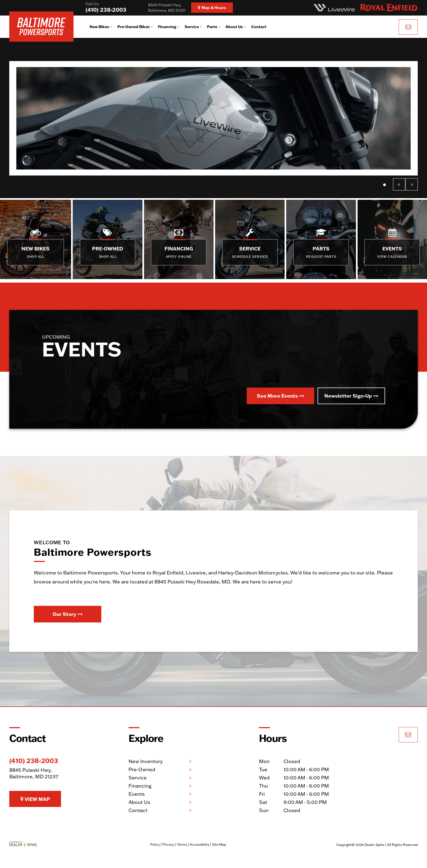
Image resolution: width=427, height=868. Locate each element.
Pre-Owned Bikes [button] (134, 27)
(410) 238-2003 (34, 761)
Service (138, 778)
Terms (182, 844)
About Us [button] (234, 27)
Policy (155, 844)
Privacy (168, 844)
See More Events (280, 396)
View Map (35, 799)
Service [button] (192, 27)
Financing (140, 786)
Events (137, 794)
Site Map (219, 844)
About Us (139, 802)
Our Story (68, 614)
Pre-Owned (142, 769)
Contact (259, 27)
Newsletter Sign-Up (351, 396)
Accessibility (199, 844)
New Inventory (146, 761)
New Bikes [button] (99, 27)
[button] (399, 184)
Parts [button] (212, 27)
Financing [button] (167, 27)
